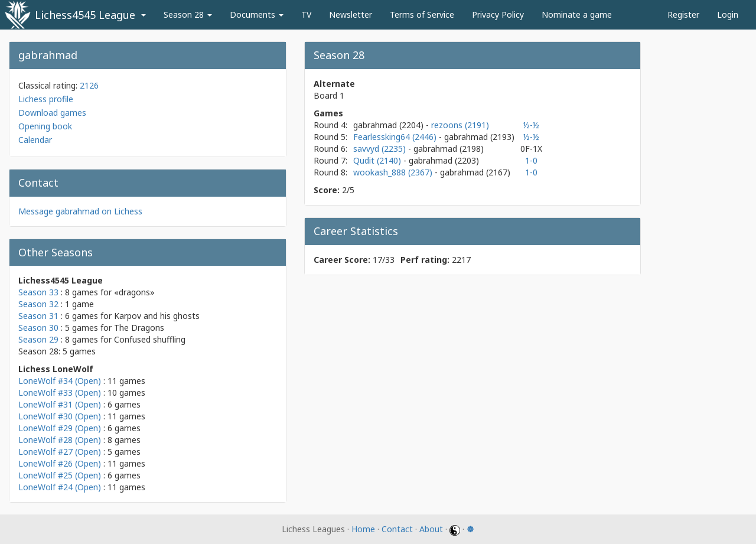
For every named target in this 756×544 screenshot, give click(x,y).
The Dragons (139, 328)
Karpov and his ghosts (157, 316)
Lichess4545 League (85, 15)
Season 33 (38, 292)
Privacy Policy (498, 14)
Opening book (45, 126)
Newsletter (351, 14)
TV (306, 14)
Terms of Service (422, 14)
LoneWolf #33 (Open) (60, 392)
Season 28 (188, 14)
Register (683, 14)
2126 (89, 85)
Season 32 (38, 304)
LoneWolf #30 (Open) (60, 416)
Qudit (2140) (378, 160)
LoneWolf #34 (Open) (60, 381)
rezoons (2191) (460, 125)
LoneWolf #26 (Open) (60, 463)
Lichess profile (46, 99)
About (431, 529)
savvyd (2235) (381, 149)
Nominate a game (577, 14)
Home (363, 529)
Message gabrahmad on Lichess (80, 211)
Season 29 (38, 339)
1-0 (531, 160)
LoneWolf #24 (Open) (60, 487)
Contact (397, 529)
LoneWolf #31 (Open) (60, 404)
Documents (257, 14)
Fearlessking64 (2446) (396, 137)
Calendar (35, 140)
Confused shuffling (150, 339)
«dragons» (134, 292)
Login (728, 14)
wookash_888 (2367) (394, 172)
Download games (52, 113)
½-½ (531, 125)
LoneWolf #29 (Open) (60, 428)
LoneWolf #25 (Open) (60, 475)
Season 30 (38, 328)
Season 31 (38, 316)
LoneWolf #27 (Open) (60, 452)
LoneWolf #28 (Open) (60, 440)
